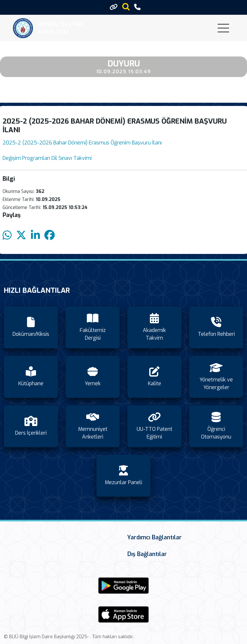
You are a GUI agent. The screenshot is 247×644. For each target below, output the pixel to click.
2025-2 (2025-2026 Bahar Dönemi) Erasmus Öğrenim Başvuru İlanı (82, 143)
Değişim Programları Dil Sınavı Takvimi (47, 158)
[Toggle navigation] (223, 28)
